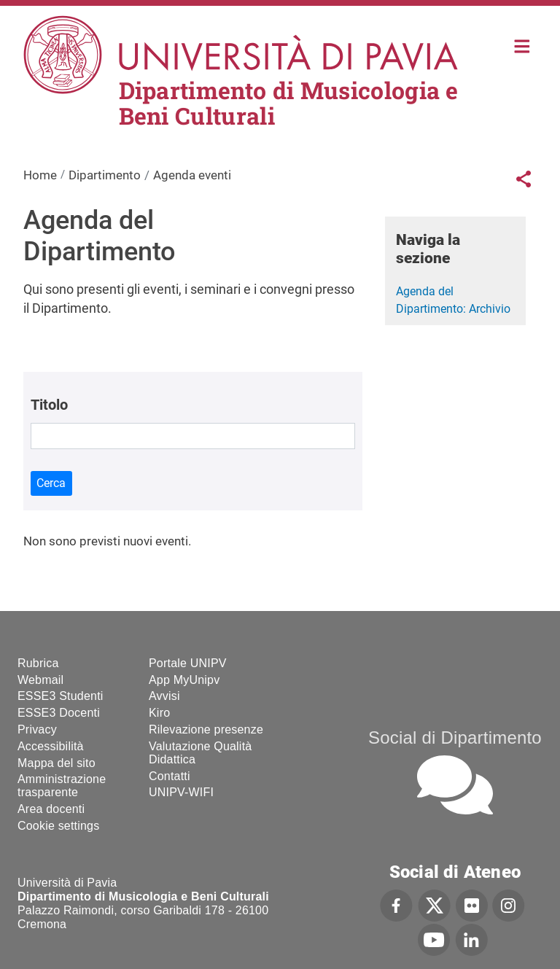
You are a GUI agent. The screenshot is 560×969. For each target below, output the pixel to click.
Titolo (49, 405)
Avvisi (164, 696)
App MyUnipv (184, 680)
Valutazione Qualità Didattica (200, 753)
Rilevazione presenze (206, 729)
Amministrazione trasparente (62, 786)
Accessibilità (51, 746)
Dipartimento (105, 175)
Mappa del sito (57, 763)
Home (522, 45)
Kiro (159, 713)
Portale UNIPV (188, 663)
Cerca (51, 483)
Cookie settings (58, 826)
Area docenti (51, 809)
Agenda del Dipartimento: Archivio (453, 300)
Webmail (40, 680)
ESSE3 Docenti (59, 713)
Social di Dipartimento (455, 738)
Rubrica (38, 663)
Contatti (170, 776)
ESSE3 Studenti (61, 696)
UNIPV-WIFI (181, 792)
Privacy (37, 729)
